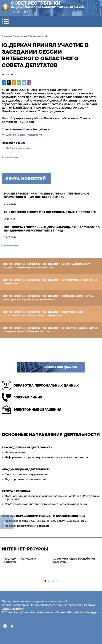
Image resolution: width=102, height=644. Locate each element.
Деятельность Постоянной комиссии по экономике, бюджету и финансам (50, 282)
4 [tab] (57, 581)
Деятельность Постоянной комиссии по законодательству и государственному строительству (48, 266)
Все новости (10, 157)
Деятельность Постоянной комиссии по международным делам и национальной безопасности (51, 330)
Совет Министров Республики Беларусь (74, 560)
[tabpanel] (26, 560)
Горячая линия (22, 397)
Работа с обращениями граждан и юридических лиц (43, 516)
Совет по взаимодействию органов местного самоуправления (46, 504)
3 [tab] (53, 581)
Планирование (15, 453)
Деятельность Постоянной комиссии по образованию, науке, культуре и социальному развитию (48, 298)
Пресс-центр (20, 36)
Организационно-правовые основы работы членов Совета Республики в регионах (52, 498)
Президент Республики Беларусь (20, 560)
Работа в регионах (19, 148)
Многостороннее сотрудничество (27, 474)
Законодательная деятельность (27, 448)
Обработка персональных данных (40, 385)
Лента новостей (38, 36)
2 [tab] (49, 581)
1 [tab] (46, 581)
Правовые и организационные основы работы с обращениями (46, 521)
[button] (6, 21)
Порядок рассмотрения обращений (29, 526)
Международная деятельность (26, 469)
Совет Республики (47, 5)
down (7, 522)
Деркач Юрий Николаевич (24, 135)
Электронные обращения (32, 410)
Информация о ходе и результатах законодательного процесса (46, 457)
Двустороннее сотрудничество (25, 479)
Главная (6, 36)
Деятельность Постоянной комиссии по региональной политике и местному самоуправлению (44, 314)
